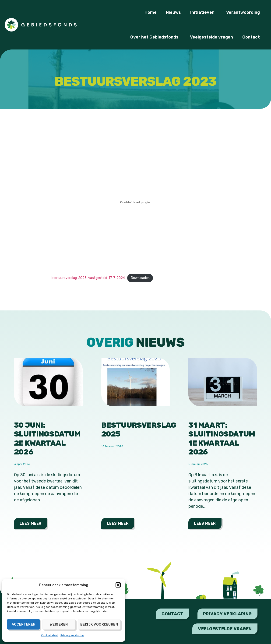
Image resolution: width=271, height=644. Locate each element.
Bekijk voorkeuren (99, 624)
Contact (252, 37)
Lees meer (31, 523)
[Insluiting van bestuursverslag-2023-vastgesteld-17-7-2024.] (136, 202)
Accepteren (24, 624)
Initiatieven (204, 12)
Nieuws (173, 12)
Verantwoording (244, 12)
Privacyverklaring (72, 635)
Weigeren (59, 624)
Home (151, 12)
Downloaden (140, 278)
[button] (118, 585)
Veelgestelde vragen (211, 37)
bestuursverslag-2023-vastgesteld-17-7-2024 (88, 278)
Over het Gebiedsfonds (155, 37)
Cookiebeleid (50, 635)
